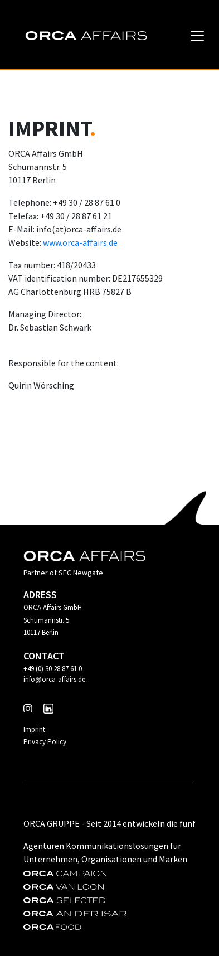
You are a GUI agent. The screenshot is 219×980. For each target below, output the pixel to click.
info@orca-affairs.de (54, 679)
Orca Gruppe (52, 823)
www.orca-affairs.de (80, 242)
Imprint (34, 729)
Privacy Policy (45, 742)
